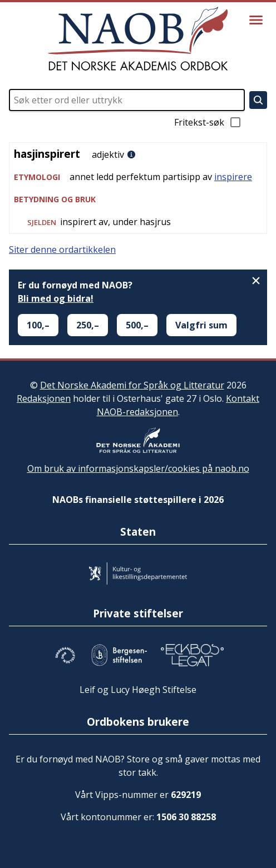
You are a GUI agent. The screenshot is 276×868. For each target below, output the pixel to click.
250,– (88, 325)
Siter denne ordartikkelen (62, 250)
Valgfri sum (201, 325)
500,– (137, 325)
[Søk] (258, 100)
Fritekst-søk (208, 122)
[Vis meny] (256, 20)
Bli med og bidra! (56, 298)
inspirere (233, 177)
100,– (38, 325)
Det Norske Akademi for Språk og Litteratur (132, 385)
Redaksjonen (44, 398)
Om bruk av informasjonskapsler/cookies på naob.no (138, 468)
